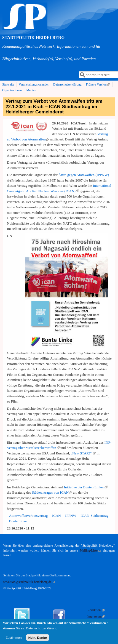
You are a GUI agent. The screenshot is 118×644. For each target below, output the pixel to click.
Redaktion (96, 610)
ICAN (57, 516)
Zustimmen (14, 639)
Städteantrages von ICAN (52, 492)
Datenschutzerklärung (67, 85)
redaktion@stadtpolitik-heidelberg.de (29, 582)
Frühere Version (99, 85)
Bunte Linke (18, 521)
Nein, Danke (38, 639)
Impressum (96, 617)
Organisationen (12, 90)
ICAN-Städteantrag (94, 516)
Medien (31, 90)
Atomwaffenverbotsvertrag (29, 516)
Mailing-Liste (90, 551)
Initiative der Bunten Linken (86, 487)
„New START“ (83, 453)
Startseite (8, 85)
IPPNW (71, 516)
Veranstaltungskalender (34, 85)
